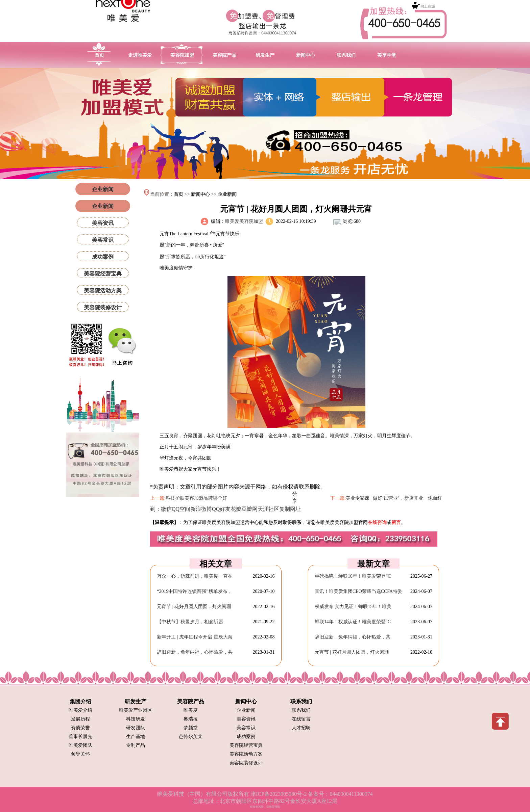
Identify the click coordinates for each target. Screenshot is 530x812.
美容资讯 (103, 223)
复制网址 (290, 509)
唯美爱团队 (80, 745)
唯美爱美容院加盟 (244, 221)
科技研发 (136, 719)
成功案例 (103, 257)
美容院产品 (224, 55)
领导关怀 (80, 754)
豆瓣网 (249, 509)
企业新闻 (227, 194)
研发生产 (265, 55)
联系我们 (346, 55)
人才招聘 (301, 728)
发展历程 (80, 719)
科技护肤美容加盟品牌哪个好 (196, 498)
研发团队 (136, 728)
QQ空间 (181, 509)
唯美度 (191, 710)
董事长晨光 (80, 737)
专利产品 (136, 745)
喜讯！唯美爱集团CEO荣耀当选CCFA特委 (358, 591)
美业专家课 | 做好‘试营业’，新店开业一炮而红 (394, 498)
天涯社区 (268, 509)
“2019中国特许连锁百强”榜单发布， (194, 591)
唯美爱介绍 (80, 710)
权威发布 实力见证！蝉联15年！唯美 (353, 607)
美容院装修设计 (103, 307)
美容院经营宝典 (103, 274)
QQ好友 (221, 509)
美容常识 (103, 240)
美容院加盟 (182, 55)
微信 (166, 509)
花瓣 (236, 509)
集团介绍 (80, 701)
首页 (99, 55)
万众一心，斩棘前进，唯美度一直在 (195, 576)
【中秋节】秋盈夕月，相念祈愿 (190, 622)
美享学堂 (387, 55)
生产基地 (136, 737)
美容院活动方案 (103, 291)
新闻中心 (306, 55)
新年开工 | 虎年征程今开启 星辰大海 (195, 637)
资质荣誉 (80, 728)
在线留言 (301, 719)
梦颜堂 (191, 728)
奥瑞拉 (191, 719)
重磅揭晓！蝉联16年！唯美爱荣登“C (353, 576)
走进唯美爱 (140, 55)
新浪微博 (201, 509)
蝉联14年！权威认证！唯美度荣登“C (353, 622)
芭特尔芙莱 (191, 737)
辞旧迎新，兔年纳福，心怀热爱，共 (195, 652)
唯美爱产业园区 (136, 710)
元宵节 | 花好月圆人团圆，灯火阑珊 (194, 607)
